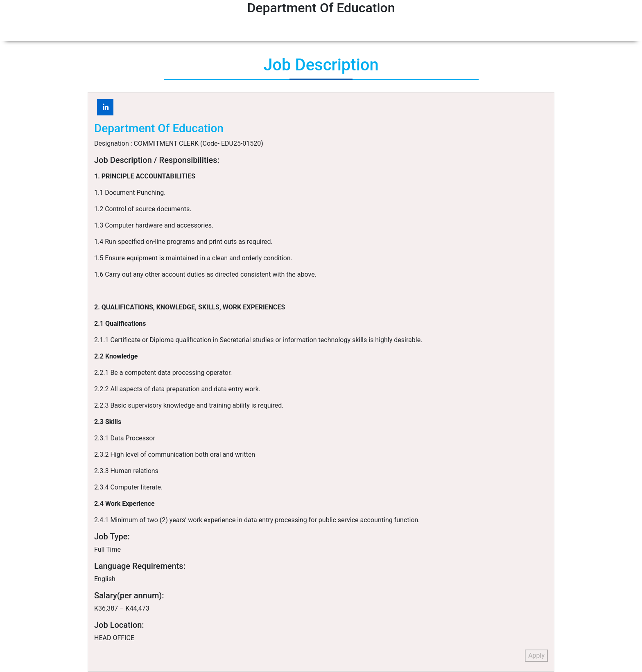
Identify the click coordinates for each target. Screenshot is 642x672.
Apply (536, 655)
